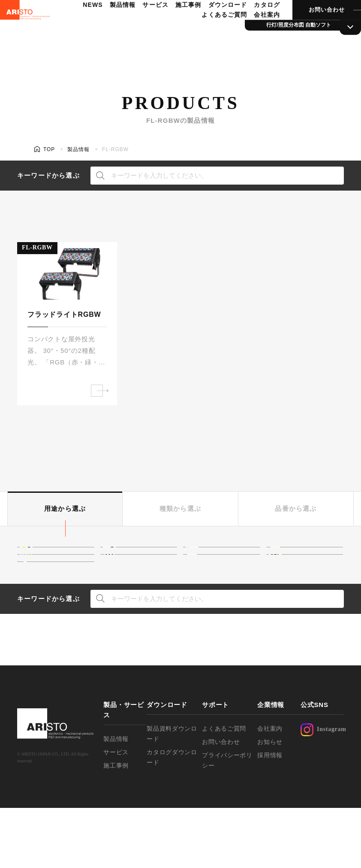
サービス (146, 23)
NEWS (84, 23)
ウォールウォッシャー (64, 584)
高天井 (216, 557)
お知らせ (270, 802)
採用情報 (270, 815)
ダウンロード (217, 23)
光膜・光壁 (140, 557)
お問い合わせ (314, 28)
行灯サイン (223, 584)
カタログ (255, 23)
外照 (130, 584)
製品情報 (114, 23)
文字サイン (306, 584)
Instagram (322, 790)
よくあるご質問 (214, 33)
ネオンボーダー (313, 557)
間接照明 (54, 557)
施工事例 (178, 23)
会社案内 (255, 33)
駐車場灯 (54, 612)
